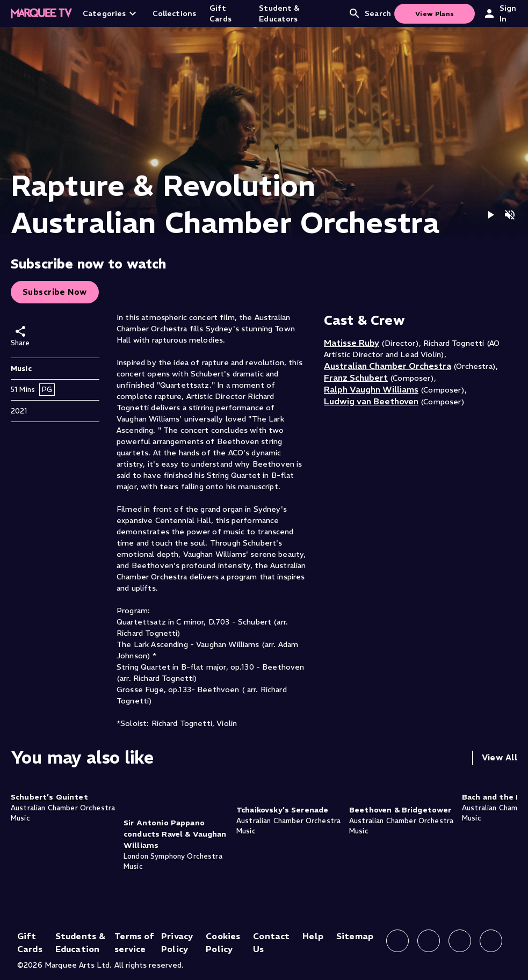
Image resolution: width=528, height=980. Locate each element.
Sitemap (355, 936)
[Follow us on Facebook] (397, 941)
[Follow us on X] (460, 941)
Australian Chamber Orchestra (388, 366)
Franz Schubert (356, 378)
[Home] (41, 13)
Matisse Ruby (352, 343)
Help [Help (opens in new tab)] (313, 936)
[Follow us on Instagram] (429, 941)
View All (500, 757)
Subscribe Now (55, 292)
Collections (175, 13)
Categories (111, 13)
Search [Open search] (370, 13)
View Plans (435, 14)
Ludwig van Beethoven (371, 401)
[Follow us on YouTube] (491, 941)
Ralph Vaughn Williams (371, 389)
